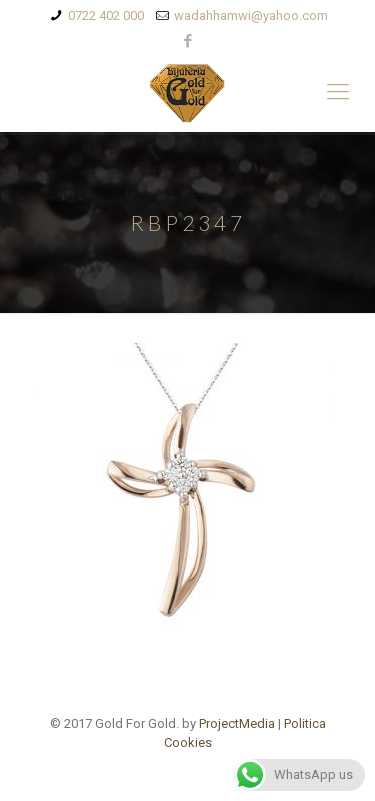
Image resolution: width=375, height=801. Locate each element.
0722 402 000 (106, 15)
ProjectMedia (237, 723)
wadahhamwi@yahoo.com (251, 15)
